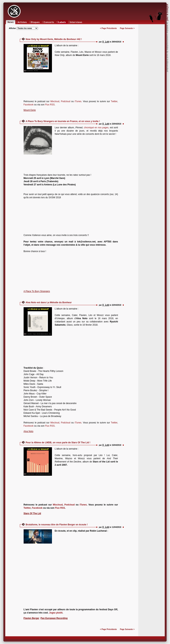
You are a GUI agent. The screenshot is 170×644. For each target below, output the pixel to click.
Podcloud (66, 101)
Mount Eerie (30, 110)
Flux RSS (50, 105)
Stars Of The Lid (32, 513)
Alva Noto (29, 431)
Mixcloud (55, 101)
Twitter (114, 101)
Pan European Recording (54, 618)
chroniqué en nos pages (96, 128)
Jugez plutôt (56, 613)
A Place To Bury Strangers (37, 291)
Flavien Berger (31, 618)
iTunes (78, 101)
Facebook (29, 105)
